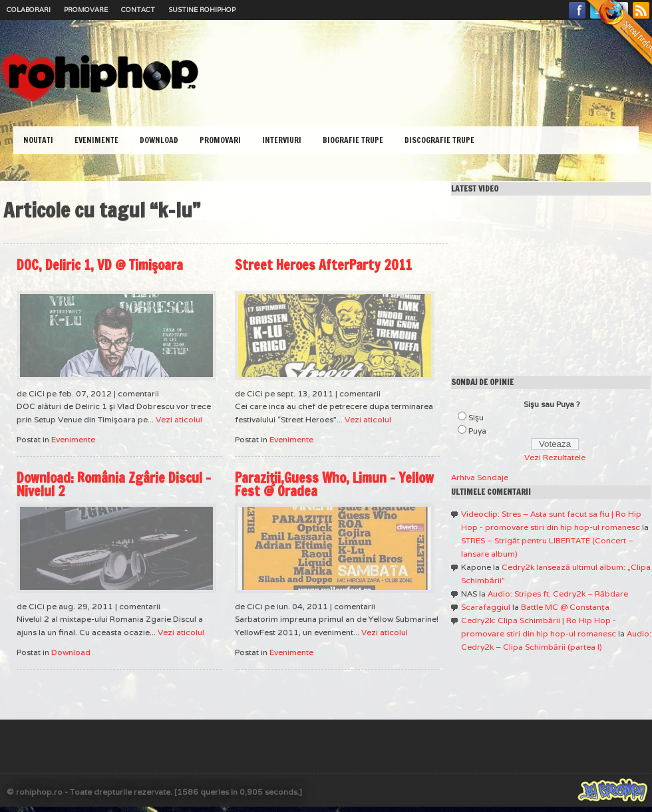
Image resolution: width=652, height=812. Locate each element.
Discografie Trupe (439, 140)
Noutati (38, 140)
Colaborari (29, 10)
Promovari (220, 140)
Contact (138, 10)
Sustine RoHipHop (202, 10)
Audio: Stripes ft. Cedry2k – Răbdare (558, 594)
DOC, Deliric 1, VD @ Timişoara (100, 265)
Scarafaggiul (486, 607)
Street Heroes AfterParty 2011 (323, 265)
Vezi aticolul (179, 419)
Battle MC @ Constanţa (565, 607)
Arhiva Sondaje (480, 477)
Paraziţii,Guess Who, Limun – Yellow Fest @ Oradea (334, 484)
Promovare (86, 10)
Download (159, 140)
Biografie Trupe (353, 140)
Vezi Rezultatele (555, 457)
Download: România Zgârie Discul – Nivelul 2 (114, 484)
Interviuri (282, 140)
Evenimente (96, 140)
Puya (477, 431)
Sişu (476, 417)
